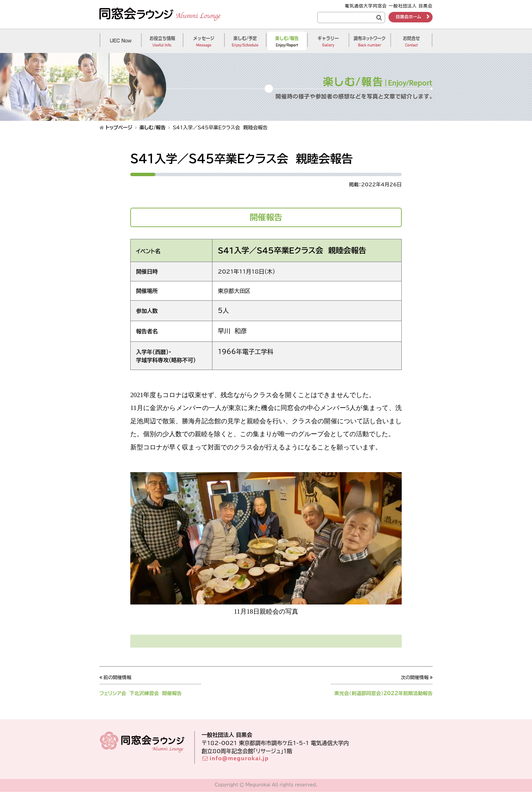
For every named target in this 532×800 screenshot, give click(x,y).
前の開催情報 (118, 677)
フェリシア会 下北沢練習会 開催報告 (145, 693)
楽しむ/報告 (153, 127)
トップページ (119, 127)
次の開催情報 (414, 677)
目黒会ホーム (408, 17)
